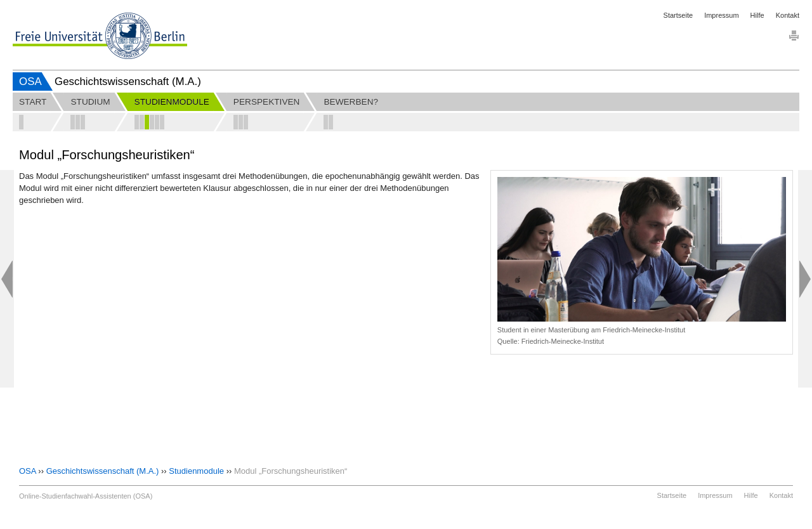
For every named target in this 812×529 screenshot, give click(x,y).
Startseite (678, 15)
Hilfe (757, 15)
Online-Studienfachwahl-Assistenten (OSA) (86, 496)
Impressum (721, 15)
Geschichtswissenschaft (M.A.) (103, 471)
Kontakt (788, 15)
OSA (30, 82)
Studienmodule (196, 471)
